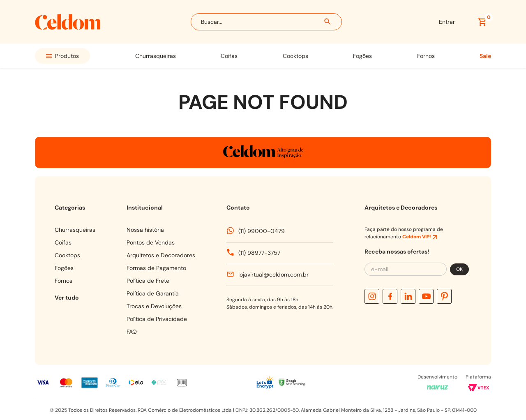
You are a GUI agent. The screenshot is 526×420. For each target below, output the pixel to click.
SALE (485, 56)
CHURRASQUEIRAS (156, 56)
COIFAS (229, 56)
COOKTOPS (295, 56)
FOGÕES (362, 56)
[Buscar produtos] (328, 22)
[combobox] (266, 22)
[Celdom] (68, 27)
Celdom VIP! (417, 237)
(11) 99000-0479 (262, 231)
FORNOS (426, 56)
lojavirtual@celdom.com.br (273, 275)
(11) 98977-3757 (259, 253)
